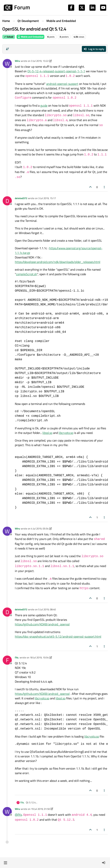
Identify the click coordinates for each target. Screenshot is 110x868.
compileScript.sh (27, 274)
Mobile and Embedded (30, 37)
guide (44, 105)
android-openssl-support (62, 84)
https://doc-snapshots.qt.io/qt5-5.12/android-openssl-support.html (58, 636)
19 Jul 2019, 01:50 (40, 809)
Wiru (17, 61)
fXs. (17, 657)
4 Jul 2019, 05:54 (40, 529)
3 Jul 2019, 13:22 (40, 61)
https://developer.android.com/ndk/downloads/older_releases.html (58, 262)
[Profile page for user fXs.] (7, 660)
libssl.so (47, 433)
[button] (5, 863)
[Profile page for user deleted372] (7, 201)
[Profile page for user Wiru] (7, 64)
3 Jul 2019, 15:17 (47, 198)
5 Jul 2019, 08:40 (47, 609)
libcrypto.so (66, 433)
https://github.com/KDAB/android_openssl (42, 624)
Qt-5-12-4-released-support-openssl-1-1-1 (56, 71)
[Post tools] (104, 187)
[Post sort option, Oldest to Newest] (7, 49)
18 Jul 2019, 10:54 (39, 657)
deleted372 (21, 198)
